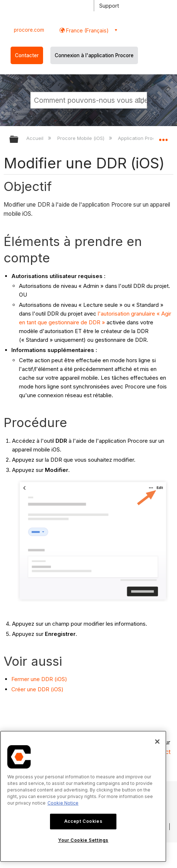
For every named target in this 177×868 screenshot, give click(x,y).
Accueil (36, 138)
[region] (83, 796)
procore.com (29, 30)
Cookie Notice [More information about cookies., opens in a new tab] (63, 803)
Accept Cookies (83, 821)
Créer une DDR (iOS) (37, 689)
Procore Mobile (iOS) (82, 138)
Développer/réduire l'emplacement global (163, 137)
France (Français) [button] (87, 30)
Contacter (27, 55)
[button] (140, 100)
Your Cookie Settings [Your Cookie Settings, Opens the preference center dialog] (83, 840)
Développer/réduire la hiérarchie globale (19, 140)
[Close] (157, 742)
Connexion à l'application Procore (94, 55)
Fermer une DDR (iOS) (39, 679)
